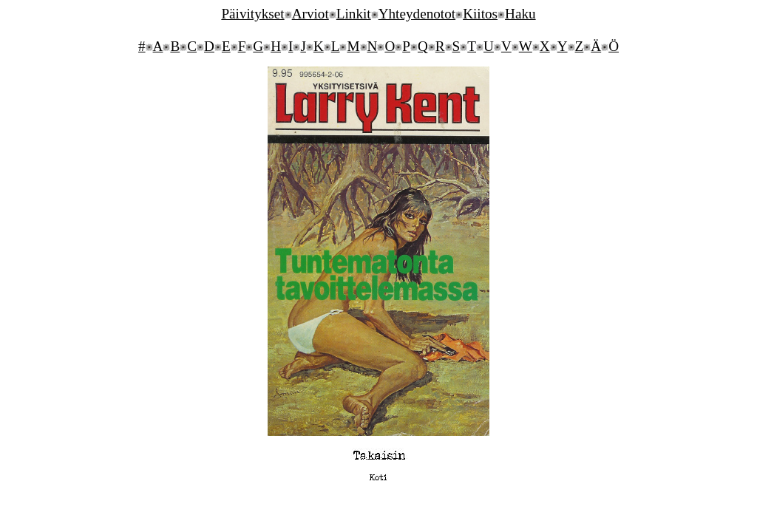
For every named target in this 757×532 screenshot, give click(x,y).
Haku (520, 14)
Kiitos (480, 14)
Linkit (354, 14)
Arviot (310, 14)
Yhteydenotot (417, 14)
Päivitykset (252, 14)
